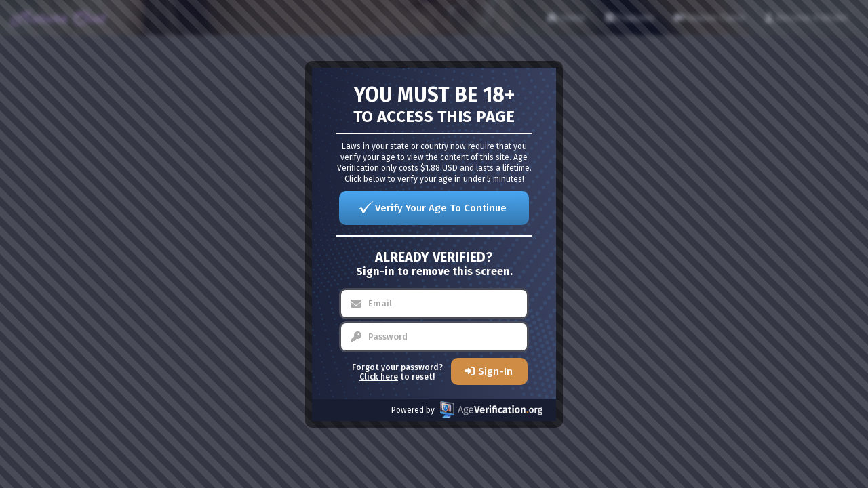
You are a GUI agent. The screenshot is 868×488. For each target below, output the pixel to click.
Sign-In (495, 371)
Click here (379, 377)
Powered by (467, 410)
